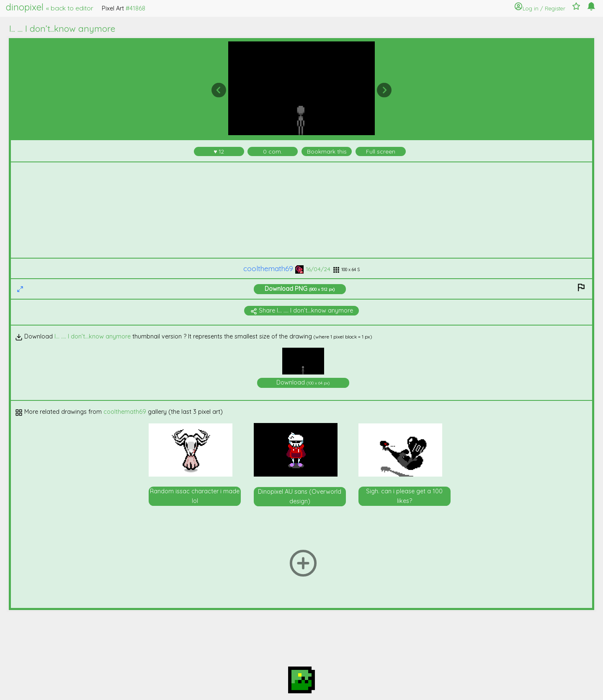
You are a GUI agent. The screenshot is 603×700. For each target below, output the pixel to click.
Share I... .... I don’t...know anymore (302, 310)
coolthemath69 (273, 268)
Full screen (381, 151)
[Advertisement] (302, 210)
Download (300, 289)
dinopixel (50, 7)
